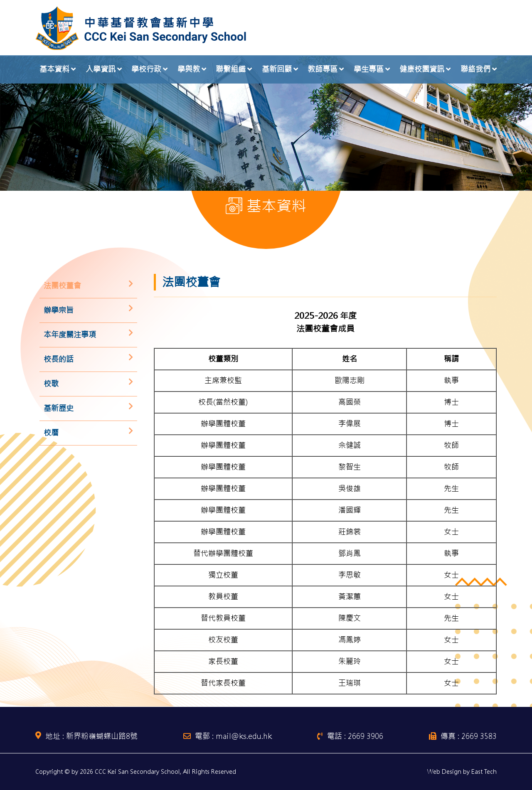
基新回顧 (277, 69)
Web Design (444, 772)
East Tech (484, 772)
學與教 (189, 69)
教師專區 (323, 69)
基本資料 (54, 69)
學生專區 (369, 69)
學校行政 (146, 69)
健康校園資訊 (422, 69)
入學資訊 (101, 69)
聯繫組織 (231, 69)
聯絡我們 (475, 69)
